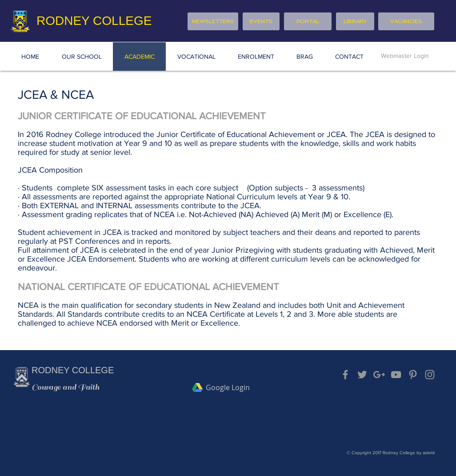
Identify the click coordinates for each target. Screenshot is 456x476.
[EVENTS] (261, 21)
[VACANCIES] (406, 21)
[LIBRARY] (355, 21)
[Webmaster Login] (405, 56)
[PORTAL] (308, 21)
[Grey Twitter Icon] (362, 375)
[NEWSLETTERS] (213, 21)
